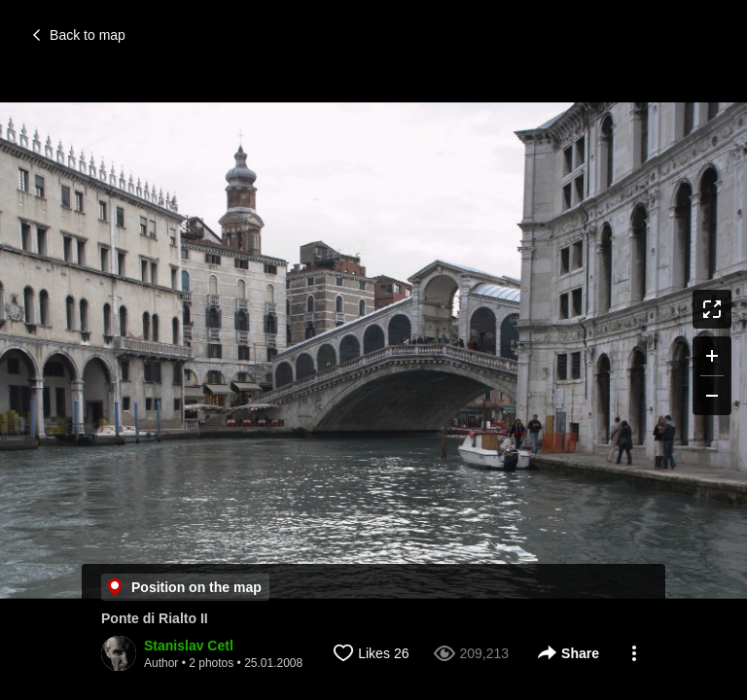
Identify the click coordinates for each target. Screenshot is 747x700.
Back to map (79, 35)
